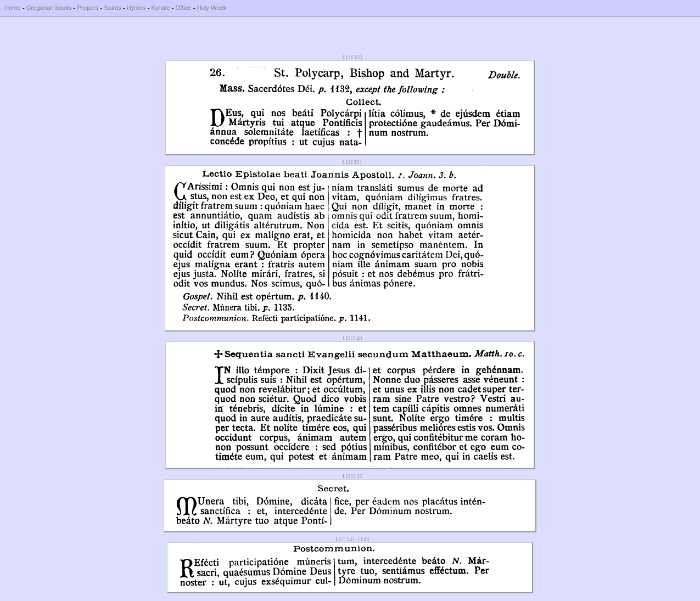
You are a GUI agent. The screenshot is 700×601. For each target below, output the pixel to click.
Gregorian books (49, 8)
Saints (113, 8)
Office (184, 8)
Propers (88, 8)
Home (13, 8)
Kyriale (160, 8)
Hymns (136, 8)
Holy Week (212, 8)
